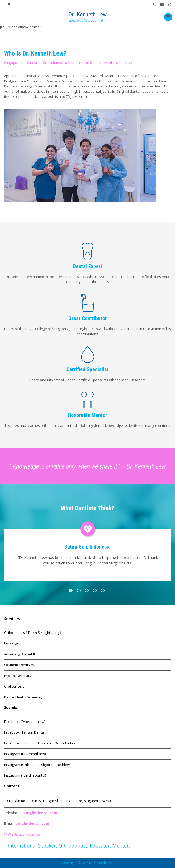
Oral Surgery (14, 686)
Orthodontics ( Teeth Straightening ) (32, 633)
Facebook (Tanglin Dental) (25, 732)
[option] (87, 550)
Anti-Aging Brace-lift (20, 654)
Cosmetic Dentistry (19, 665)
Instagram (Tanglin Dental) (25, 775)
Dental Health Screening (24, 697)
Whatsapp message (22, 834)
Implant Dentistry (18, 676)
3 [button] (87, 591)
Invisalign (12, 643)
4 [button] (95, 591)
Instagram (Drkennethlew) (25, 754)
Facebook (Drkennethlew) (25, 722)
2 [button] (80, 591)
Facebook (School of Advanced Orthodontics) (40, 743)
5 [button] (103, 591)
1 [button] (72, 591)
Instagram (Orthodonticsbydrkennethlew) (37, 765)
